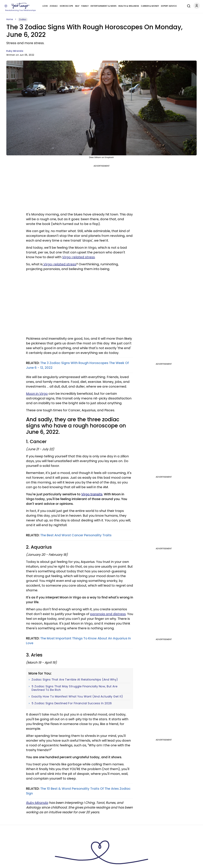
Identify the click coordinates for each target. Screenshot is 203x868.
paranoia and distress (108, 614)
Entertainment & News (103, 6)
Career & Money (150, 6)
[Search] (188, 6)
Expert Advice (169, 6)
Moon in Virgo (37, 394)
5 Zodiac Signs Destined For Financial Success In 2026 (72, 703)
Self (77, 6)
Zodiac (54, 6)
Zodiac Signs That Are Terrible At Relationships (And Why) (75, 680)
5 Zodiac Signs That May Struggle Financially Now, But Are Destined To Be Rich (75, 688)
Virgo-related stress (79, 257)
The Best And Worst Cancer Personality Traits (76, 535)
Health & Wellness (129, 6)
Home (10, 19)
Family (85, 6)
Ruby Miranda (15, 51)
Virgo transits (92, 494)
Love (45, 6)
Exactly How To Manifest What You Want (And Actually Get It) (77, 697)
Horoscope (66, 6)
